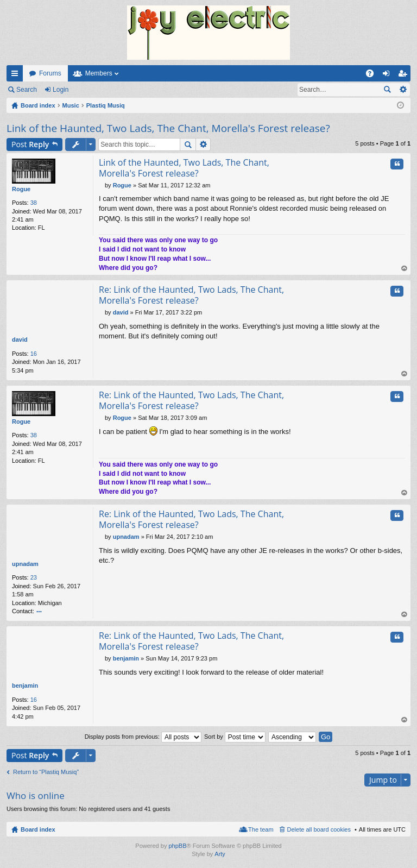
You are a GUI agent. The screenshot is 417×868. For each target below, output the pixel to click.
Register (97, 90)
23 (34, 578)
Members (99, 73)
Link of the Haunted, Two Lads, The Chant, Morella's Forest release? (168, 128)
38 (34, 203)
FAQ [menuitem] (373, 76)
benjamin (25, 686)
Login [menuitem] (388, 76)
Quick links (17, 76)
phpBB (177, 846)
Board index (38, 829)
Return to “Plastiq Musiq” (46, 772)
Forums (50, 73)
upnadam (25, 564)
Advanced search (403, 90)
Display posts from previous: (143, 737)
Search (27, 90)
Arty (220, 854)
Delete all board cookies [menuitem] (319, 829)
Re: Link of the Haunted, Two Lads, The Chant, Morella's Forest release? (191, 295)
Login (61, 90)
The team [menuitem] (261, 829)
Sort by (235, 737)
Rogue (21, 189)
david (20, 340)
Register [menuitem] (405, 76)
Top (405, 269)
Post (30, 144)
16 (34, 354)
